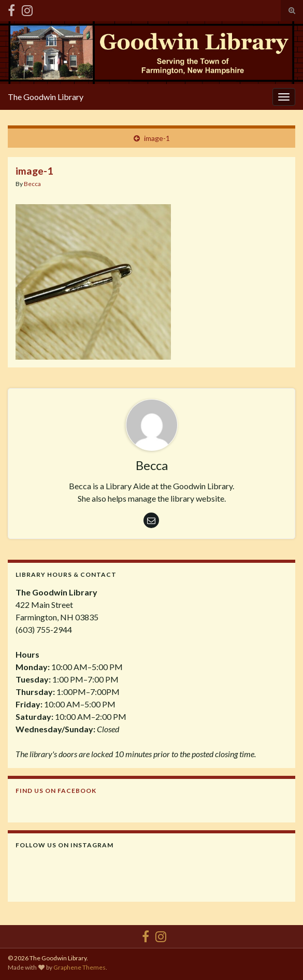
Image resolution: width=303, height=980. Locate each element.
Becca (32, 184)
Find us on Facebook (56, 791)
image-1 (157, 138)
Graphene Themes (80, 967)
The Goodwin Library (46, 97)
